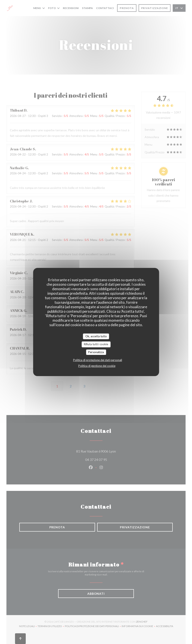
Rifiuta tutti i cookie (96, 344)
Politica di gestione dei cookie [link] (97, 366)
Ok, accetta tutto (96, 336)
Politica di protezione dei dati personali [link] (98, 360)
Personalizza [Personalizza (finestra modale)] (96, 352)
